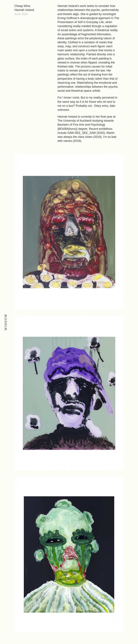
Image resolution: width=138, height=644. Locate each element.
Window (6, 322)
